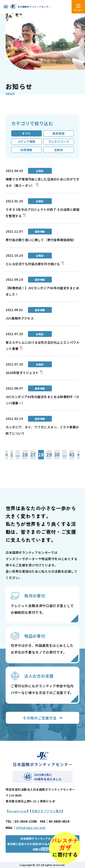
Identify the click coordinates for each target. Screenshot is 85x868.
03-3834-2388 (26, 821)
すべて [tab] (26, 133)
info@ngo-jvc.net (31, 828)
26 (25, 455)
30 (57, 455)
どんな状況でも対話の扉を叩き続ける (33, 264)
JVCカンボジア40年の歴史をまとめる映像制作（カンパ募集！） (42, 400)
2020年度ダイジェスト (22, 373)
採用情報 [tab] (26, 150)
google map (18, 811)
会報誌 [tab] (59, 150)
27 (33, 455)
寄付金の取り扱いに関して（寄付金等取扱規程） (41, 240)
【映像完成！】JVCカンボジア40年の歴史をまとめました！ (42, 291)
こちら (45, 849)
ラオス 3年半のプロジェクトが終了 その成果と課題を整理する (42, 213)
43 (72, 455)
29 (49, 455)
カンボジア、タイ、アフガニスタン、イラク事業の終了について (42, 430)
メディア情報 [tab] (26, 141)
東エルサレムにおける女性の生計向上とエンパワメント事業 (42, 345)
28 (41, 455)
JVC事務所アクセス (20, 318)
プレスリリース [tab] (59, 141)
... (18, 455)
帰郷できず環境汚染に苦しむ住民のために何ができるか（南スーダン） (42, 182)
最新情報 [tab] (59, 133)
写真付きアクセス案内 (47, 811)
